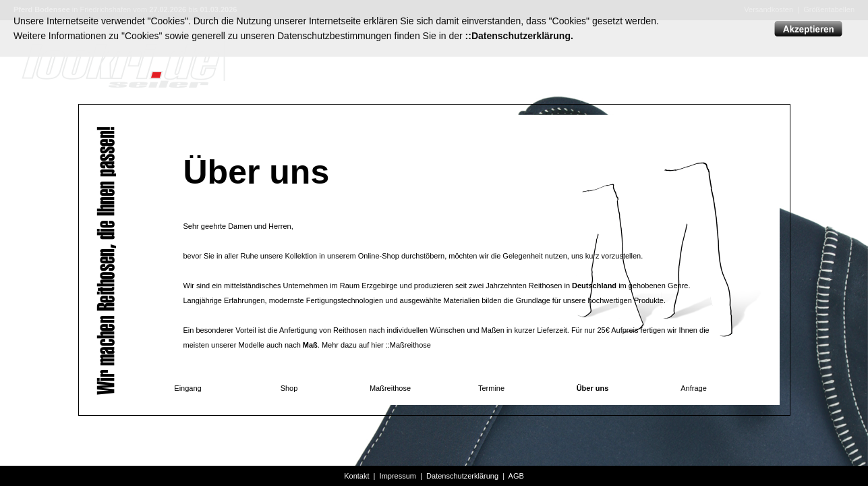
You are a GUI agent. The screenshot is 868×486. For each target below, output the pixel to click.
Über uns (593, 388)
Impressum (398, 476)
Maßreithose (390, 388)
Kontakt (356, 476)
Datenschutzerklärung (462, 476)
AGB (516, 476)
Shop (289, 388)
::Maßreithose (408, 345)
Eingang (187, 388)
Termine (491, 388)
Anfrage (694, 388)
